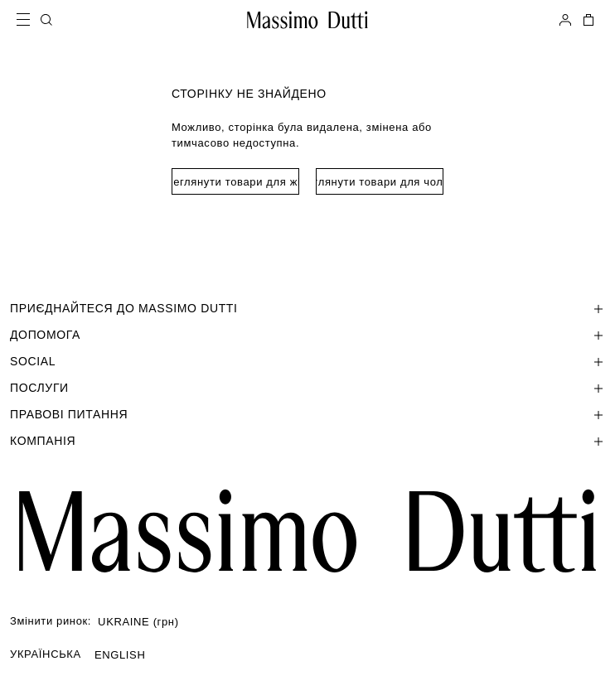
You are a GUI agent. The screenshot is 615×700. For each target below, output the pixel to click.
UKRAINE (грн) (138, 622)
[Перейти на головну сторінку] (307, 531)
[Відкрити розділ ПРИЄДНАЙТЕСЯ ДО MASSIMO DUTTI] (307, 308)
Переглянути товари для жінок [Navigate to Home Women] (235, 182)
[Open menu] (28, 20)
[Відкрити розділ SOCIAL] (307, 361)
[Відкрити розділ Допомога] (307, 335)
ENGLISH (120, 655)
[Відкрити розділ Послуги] (307, 388)
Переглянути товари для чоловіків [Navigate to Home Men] (380, 182)
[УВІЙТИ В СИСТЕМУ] (565, 20)
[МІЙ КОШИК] (587, 20)
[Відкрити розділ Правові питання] (307, 414)
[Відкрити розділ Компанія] (307, 441)
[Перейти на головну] (307, 20)
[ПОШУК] (46, 20)
